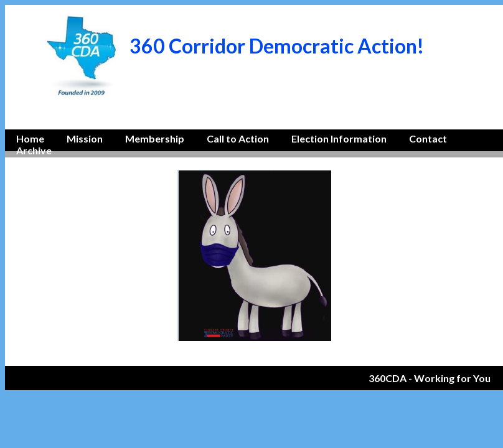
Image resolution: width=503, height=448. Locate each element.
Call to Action (238, 138)
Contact (428, 138)
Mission (85, 138)
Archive (34, 150)
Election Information (339, 138)
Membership (155, 138)
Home (30, 138)
